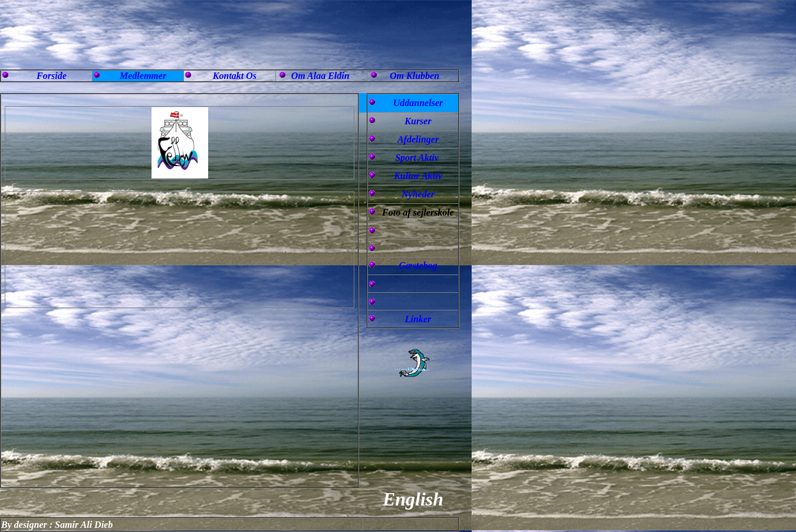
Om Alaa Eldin (320, 76)
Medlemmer (143, 76)
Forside (52, 76)
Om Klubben (415, 76)
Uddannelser (418, 103)
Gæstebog (418, 265)
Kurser (418, 121)
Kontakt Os (235, 76)
